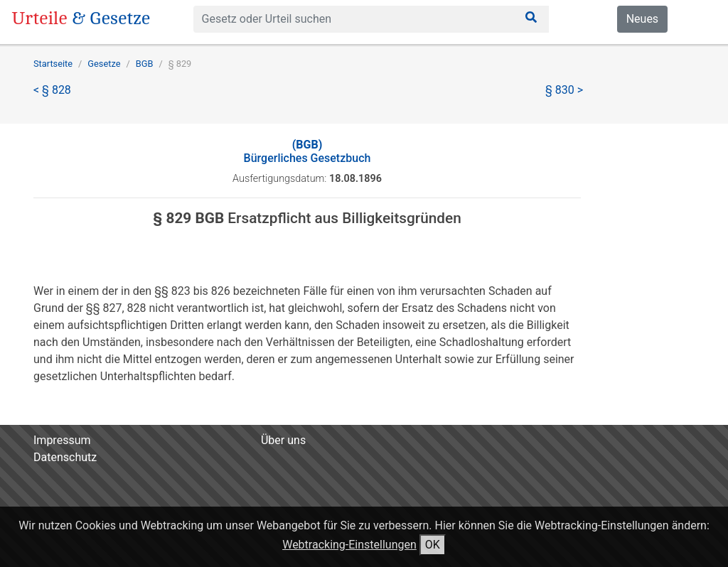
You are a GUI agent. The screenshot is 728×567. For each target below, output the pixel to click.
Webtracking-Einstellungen (349, 545)
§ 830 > (564, 90)
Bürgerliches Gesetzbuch (307, 151)
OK (433, 545)
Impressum (62, 440)
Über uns (283, 440)
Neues (642, 19)
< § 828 (52, 90)
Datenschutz (65, 457)
